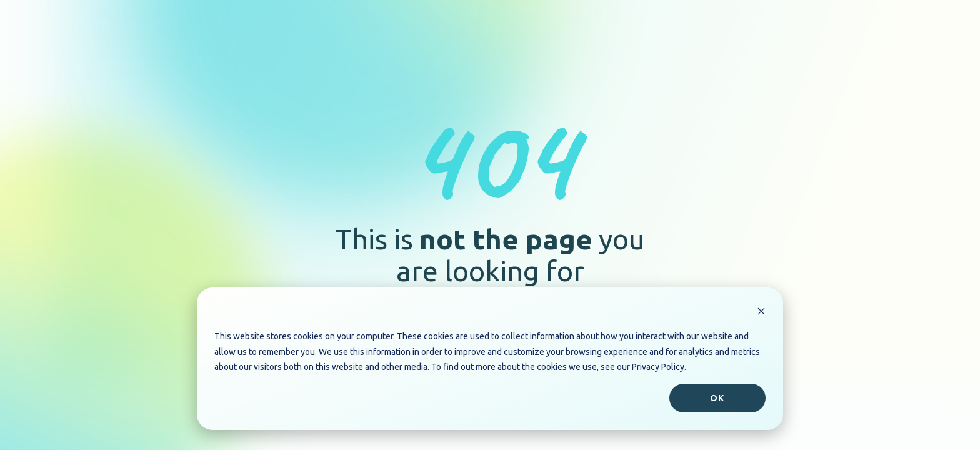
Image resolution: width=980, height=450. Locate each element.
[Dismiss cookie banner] (761, 313)
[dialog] (490, 359)
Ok (717, 398)
